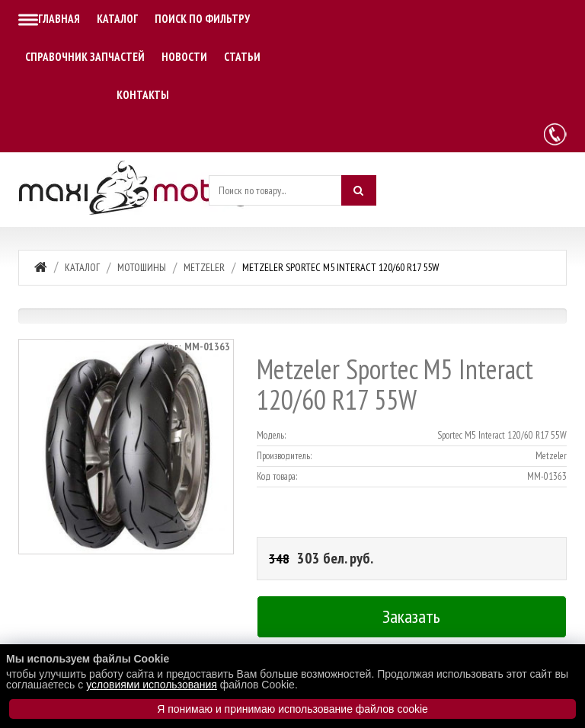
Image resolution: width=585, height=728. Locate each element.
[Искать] (359, 190)
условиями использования (152, 685)
